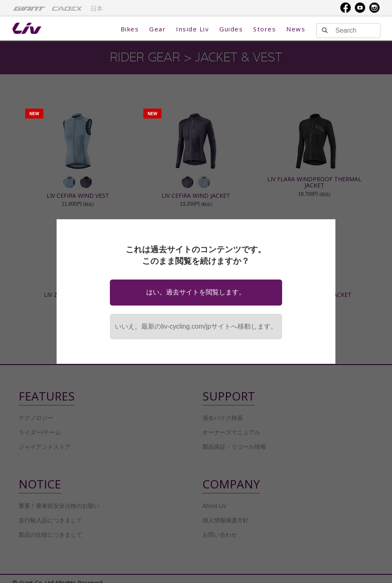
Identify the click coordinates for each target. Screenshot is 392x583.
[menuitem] (30, 8)
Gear (157, 29)
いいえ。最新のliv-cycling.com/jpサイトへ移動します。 (196, 326)
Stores (265, 29)
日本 (97, 9)
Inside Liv (192, 29)
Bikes (130, 29)
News (296, 29)
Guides (231, 29)
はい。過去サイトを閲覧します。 (196, 292)
